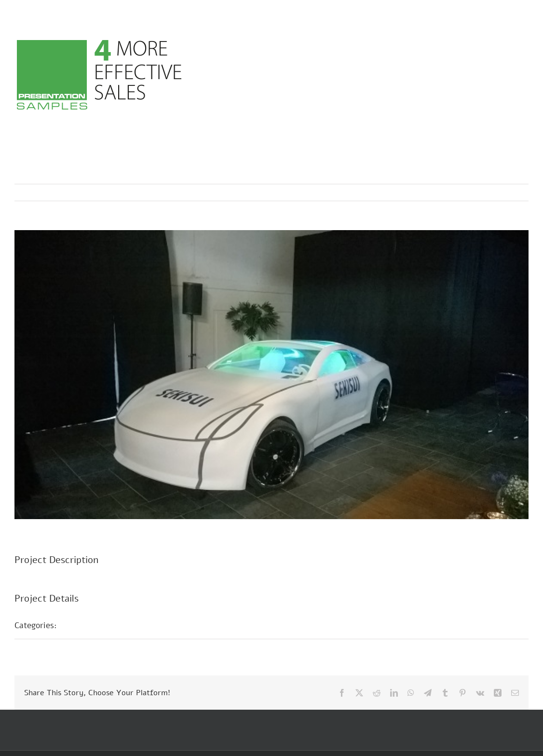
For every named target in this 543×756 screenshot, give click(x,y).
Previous (479, 192)
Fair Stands (89, 625)
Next (512, 192)
